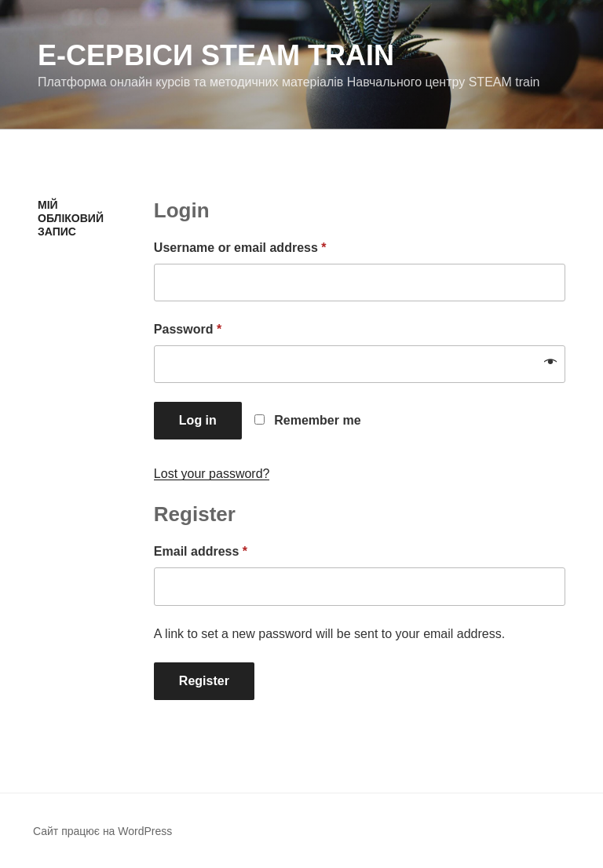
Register (204, 681)
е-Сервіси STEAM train (216, 55)
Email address (201, 551)
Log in (198, 420)
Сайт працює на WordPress (102, 831)
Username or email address (240, 248)
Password (188, 329)
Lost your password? (212, 474)
